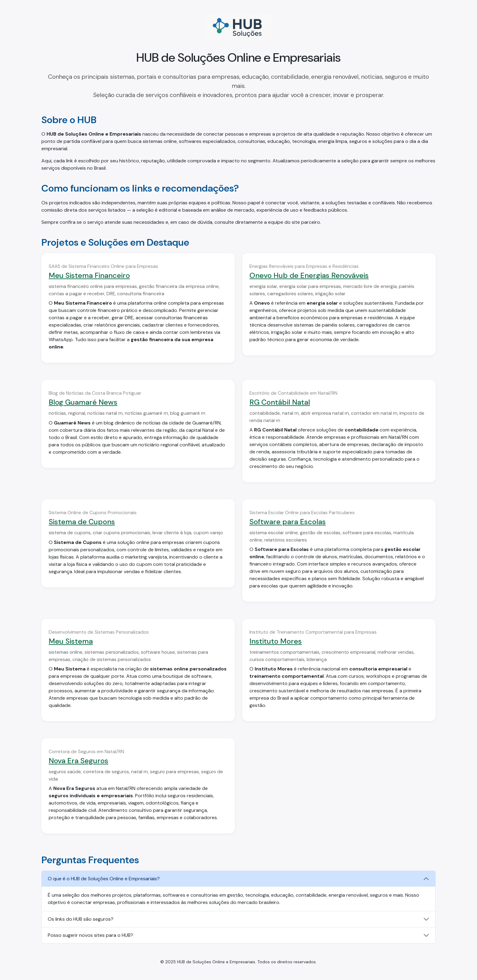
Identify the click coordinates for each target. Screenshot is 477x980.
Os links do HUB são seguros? (81, 919)
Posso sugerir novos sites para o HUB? (91, 935)
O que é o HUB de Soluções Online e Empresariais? (104, 879)
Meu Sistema (71, 641)
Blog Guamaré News (83, 402)
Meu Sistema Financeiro (89, 275)
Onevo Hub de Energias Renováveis (309, 275)
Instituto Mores (276, 641)
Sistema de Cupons (82, 522)
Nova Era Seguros (78, 761)
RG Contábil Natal (280, 402)
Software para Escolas (288, 522)
